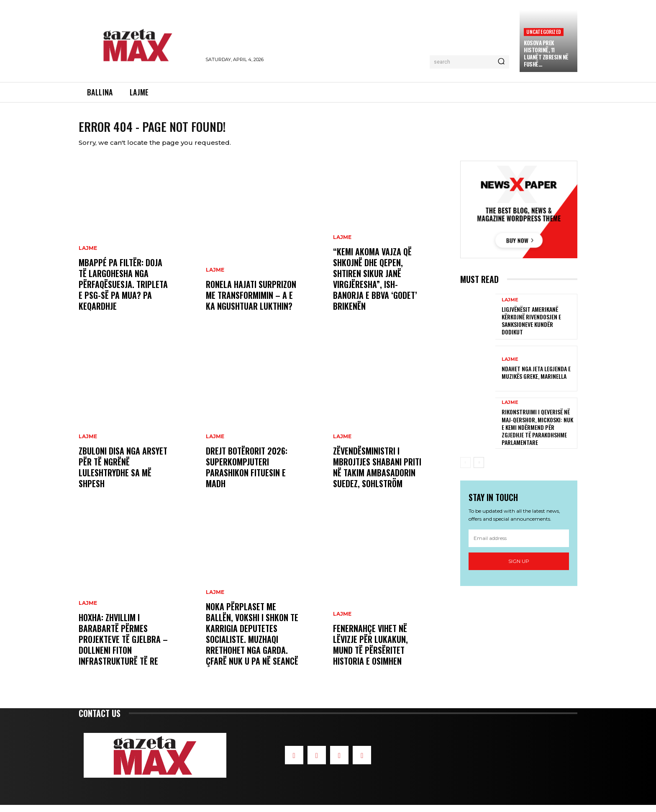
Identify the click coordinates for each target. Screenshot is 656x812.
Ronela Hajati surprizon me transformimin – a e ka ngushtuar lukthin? (251, 302)
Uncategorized (544, 32)
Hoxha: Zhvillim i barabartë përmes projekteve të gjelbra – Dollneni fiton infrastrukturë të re (123, 646)
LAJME (88, 255)
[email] (519, 545)
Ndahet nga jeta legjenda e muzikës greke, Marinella (536, 379)
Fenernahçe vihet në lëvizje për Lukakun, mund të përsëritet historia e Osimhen (370, 652)
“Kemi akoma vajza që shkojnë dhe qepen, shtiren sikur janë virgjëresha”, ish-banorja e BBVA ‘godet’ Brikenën (375, 286)
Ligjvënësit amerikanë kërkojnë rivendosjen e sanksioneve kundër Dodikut (531, 328)
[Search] (501, 62)
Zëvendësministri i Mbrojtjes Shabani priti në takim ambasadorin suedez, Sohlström (377, 474)
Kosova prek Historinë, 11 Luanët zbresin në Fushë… (546, 53)
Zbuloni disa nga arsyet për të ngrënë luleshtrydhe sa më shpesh (123, 474)
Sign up (519, 568)
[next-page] (479, 470)
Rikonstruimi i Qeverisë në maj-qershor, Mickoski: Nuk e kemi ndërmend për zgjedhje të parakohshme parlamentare (537, 434)
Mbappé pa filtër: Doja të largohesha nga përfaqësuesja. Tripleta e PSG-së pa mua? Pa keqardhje (123, 291)
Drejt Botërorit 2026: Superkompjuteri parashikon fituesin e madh (247, 474)
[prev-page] (465, 470)
